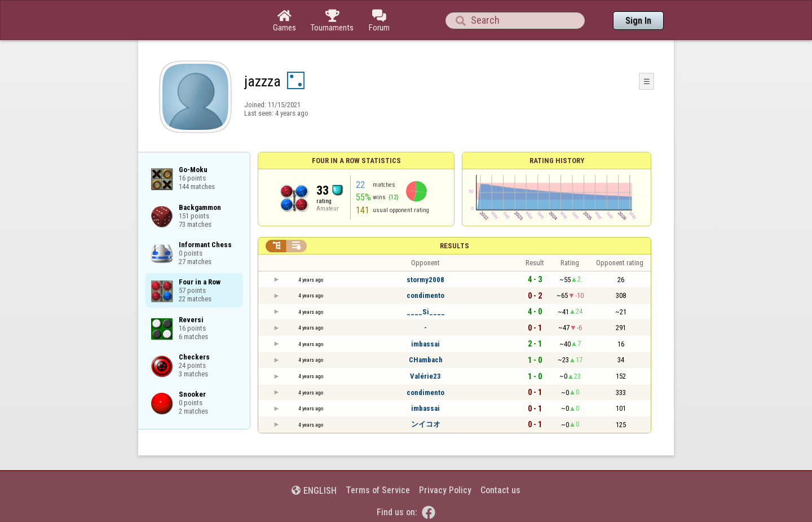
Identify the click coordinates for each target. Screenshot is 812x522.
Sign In (638, 21)
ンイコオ (426, 424)
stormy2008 (425, 280)
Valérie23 (425, 376)
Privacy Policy (445, 490)
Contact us (500, 490)
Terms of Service (378, 490)
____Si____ (426, 312)
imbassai (425, 344)
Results (454, 246)
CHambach (426, 360)
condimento (425, 295)
